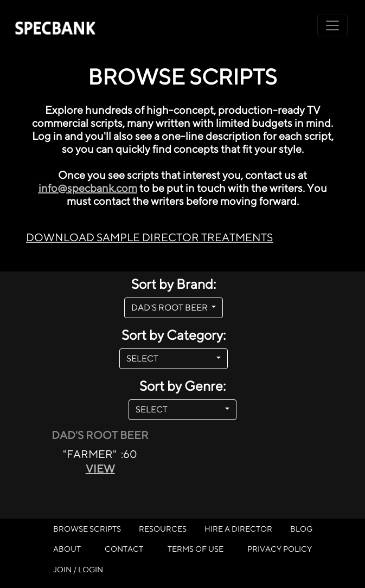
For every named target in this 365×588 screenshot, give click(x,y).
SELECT (170, 358)
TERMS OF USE (196, 549)
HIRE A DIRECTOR (238, 529)
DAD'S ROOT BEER (170, 308)
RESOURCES (163, 529)
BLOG (301, 529)
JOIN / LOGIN (78, 569)
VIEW (100, 469)
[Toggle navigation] (332, 25)
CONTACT (124, 549)
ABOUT (67, 549)
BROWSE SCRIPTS (87, 529)
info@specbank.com (88, 188)
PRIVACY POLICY (280, 549)
